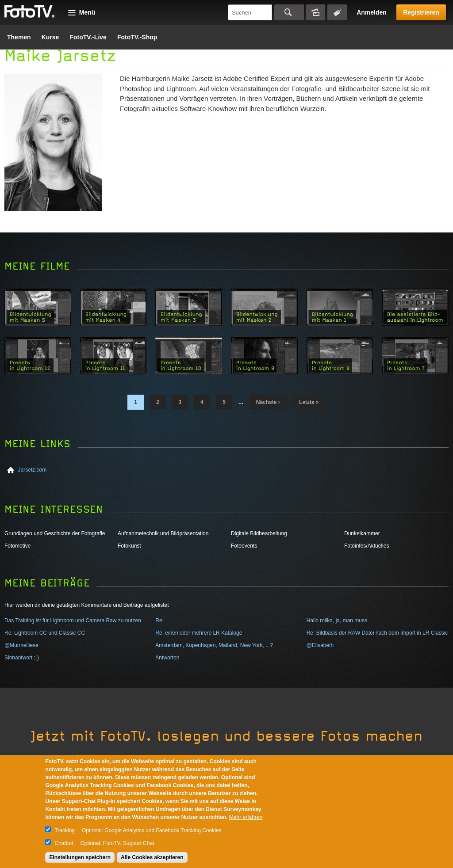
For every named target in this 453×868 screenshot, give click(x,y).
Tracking (65, 830)
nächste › (268, 402)
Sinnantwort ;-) (22, 658)
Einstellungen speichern (80, 857)
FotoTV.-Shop (137, 37)
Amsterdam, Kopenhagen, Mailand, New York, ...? (214, 645)
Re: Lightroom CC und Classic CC (45, 633)
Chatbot (64, 843)
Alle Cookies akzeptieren (152, 857)
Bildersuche (315, 12)
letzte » (309, 402)
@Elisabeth (320, 645)
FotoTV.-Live (88, 37)
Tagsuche (337, 12)
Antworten (167, 658)
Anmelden (372, 12)
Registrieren (421, 12)
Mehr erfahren (246, 817)
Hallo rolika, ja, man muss (337, 621)
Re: (159, 621)
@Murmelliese (21, 645)
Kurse (50, 37)
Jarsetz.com (33, 470)
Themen (19, 37)
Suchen (289, 12)
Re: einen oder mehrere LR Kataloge (199, 633)
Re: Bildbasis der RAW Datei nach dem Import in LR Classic (377, 633)
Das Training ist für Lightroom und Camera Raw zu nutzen (73, 621)
